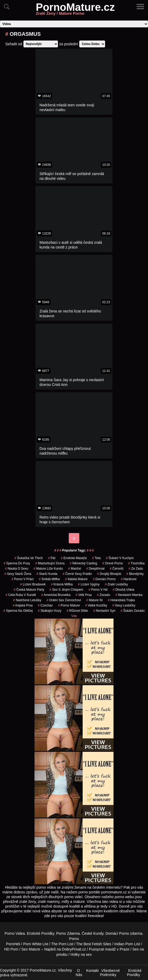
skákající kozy (50, 611)
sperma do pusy (17, 563)
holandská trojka (121, 600)
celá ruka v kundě (21, 595)
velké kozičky (96, 605)
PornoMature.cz (75, 10)
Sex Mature (31, 949)
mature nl (94, 600)
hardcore (129, 579)
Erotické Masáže (74, 558)
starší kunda (47, 574)
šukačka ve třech (29, 558)
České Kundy (92, 933)
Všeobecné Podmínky (110, 973)
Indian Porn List (127, 944)
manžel (75, 569)
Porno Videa (15, 933)
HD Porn (11, 949)
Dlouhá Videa (124, 590)
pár (52, 558)
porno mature (69, 605)
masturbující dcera (50, 563)
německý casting (83, 563)
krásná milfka (62, 584)
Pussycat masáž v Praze (109, 949)
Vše (74, 616)
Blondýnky (135, 574)
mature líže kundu (48, 569)
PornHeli (13, 944)
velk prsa (84, 595)
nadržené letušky (27, 600)
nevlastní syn (104, 611)
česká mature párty (29, 590)
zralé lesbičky (116, 584)
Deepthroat (95, 569)
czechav (45, 605)
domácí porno (104, 579)
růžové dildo (77, 611)
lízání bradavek (33, 584)
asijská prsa (23, 605)
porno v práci (23, 579)
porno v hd (98, 590)
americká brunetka (56, 595)
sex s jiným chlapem (66, 590)
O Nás (79, 973)
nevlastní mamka (129, 595)
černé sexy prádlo (77, 574)
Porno (124, 933)
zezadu (103, 595)
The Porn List (62, 944)
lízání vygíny (89, 584)
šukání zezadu (133, 611)
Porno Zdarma (68, 933)
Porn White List (36, 944)
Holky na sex (81, 954)
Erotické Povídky (40, 933)
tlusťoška (136, 563)
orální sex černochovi (64, 600)
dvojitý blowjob (109, 574)
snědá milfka (49, 579)
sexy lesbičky (124, 605)
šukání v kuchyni (120, 558)
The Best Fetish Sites (94, 944)
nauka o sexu (17, 569)
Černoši (117, 569)
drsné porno (113, 563)
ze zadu (136, 569)
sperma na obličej (18, 611)
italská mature (76, 579)
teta (97, 558)
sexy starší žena (18, 574)
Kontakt (92, 971)
